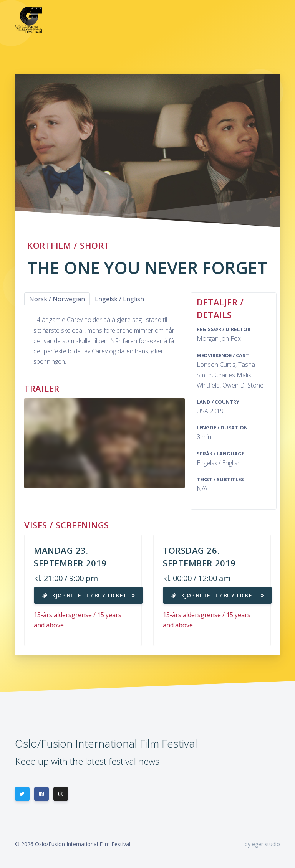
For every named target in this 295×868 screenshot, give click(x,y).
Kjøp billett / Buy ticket (88, 595)
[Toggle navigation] (275, 20)
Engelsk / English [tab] (119, 299)
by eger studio (262, 844)
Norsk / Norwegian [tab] (57, 299)
